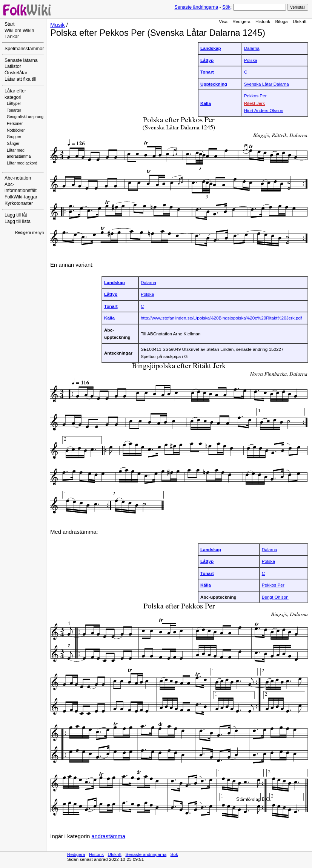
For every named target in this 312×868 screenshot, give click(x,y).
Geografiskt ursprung (25, 117)
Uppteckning (214, 84)
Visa (223, 21)
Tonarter (14, 110)
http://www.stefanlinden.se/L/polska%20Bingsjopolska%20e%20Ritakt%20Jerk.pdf (221, 318)
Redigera (241, 21)
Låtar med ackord (22, 163)
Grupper (14, 137)
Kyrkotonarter (19, 203)
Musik (57, 25)
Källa (206, 103)
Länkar (12, 37)
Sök (226, 7)
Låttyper (14, 104)
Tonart (207, 72)
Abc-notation (18, 178)
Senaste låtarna (21, 60)
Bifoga (281, 21)
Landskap (211, 48)
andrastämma (109, 836)
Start (9, 24)
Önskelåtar (16, 73)
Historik (263, 21)
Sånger (13, 144)
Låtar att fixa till (20, 79)
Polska (251, 60)
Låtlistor (13, 66)
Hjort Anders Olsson (264, 110)
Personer (15, 124)
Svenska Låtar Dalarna (267, 84)
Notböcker (16, 130)
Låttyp (207, 60)
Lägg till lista (18, 221)
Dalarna (252, 48)
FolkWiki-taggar (21, 197)
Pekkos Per (255, 96)
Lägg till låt (16, 215)
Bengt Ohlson (275, 597)
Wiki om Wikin (19, 31)
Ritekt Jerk (254, 103)
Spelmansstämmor (24, 49)
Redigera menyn (29, 233)
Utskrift (300, 21)
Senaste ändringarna (196, 7)
